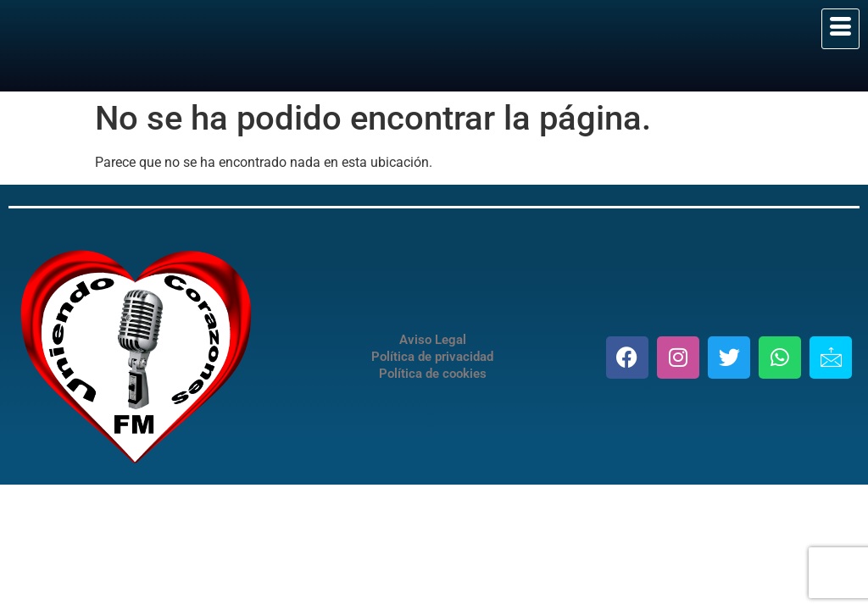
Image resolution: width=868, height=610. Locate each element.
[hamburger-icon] (840, 29)
